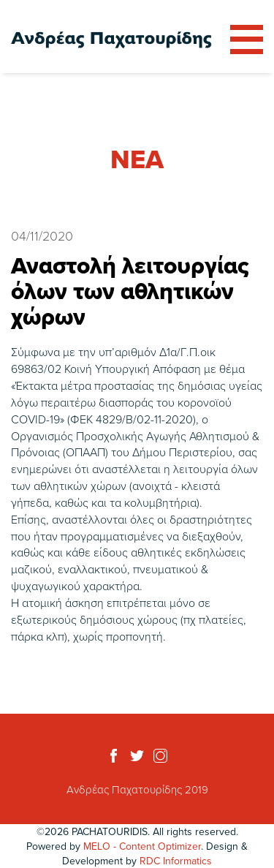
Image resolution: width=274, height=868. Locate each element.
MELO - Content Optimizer (142, 846)
